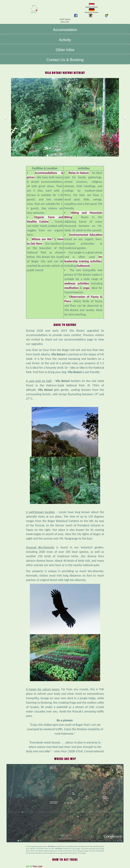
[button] (6, 117)
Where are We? (42, 239)
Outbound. (83, 266)
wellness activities (77, 283)
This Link (37, 866)
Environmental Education (86, 235)
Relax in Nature (79, 173)
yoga (86, 288)
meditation (71, 288)
